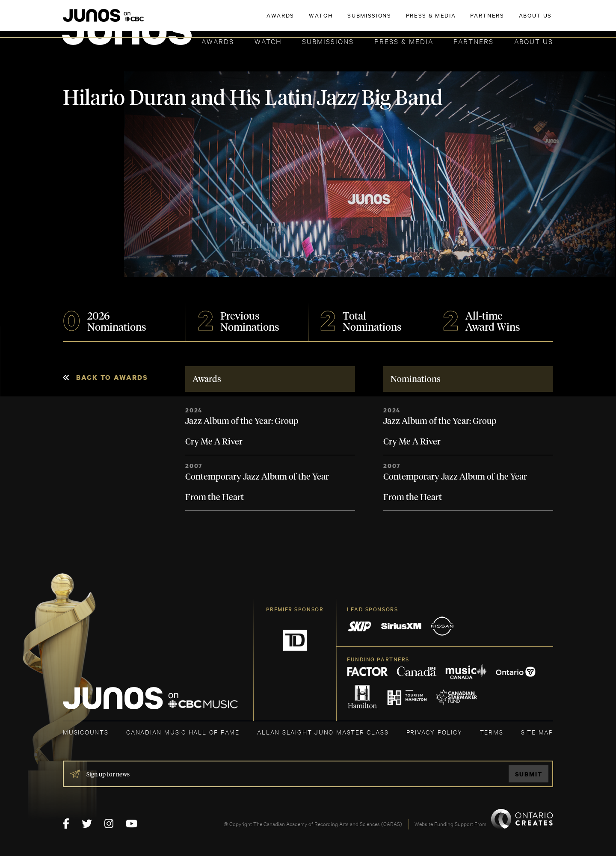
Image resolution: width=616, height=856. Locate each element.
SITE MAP (537, 732)
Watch (268, 41)
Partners (474, 41)
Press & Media (404, 41)
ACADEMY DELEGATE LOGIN (513, 20)
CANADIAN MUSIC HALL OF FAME (183, 732)
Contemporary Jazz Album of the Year (257, 477)
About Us (534, 41)
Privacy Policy (434, 732)
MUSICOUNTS (86, 732)
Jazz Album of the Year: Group (242, 421)
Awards (218, 41)
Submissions (328, 41)
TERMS (492, 732)
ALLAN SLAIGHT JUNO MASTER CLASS (323, 732)
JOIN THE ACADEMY (434, 20)
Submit (529, 774)
